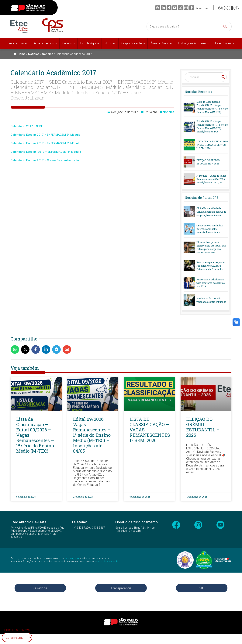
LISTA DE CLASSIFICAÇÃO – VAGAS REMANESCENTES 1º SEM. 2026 (212, 145)
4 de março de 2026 (197, 497)
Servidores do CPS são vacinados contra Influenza (211, 300)
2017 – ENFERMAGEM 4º (54, 152)
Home (19, 54)
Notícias (110, 43)
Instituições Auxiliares (192, 43)
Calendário (18, 143)
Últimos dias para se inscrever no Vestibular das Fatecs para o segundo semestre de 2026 (211, 247)
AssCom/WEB (72, 559)
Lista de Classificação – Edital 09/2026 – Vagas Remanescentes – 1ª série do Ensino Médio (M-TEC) (212, 107)
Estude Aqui (88, 43)
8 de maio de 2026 (26, 497)
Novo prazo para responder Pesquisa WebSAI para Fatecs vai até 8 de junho (211, 266)
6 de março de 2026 (140, 497)
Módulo (75, 143)
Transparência (121, 588)
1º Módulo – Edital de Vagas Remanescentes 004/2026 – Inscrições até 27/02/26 (212, 179)
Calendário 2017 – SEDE (27, 126)
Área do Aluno (160, 43)
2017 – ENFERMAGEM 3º (53, 143)
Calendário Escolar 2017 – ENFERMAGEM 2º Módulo (45, 135)
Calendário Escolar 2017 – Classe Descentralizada (45, 160)
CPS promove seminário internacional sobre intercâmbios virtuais (210, 229)
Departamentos (43, 43)
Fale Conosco (225, 43)
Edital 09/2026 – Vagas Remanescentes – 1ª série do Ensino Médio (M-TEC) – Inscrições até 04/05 (212, 126)
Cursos (67, 43)
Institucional (16, 43)
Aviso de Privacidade (108, 562)
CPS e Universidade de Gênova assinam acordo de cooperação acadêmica (211, 212)
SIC (202, 588)
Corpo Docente (132, 43)
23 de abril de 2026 (83, 497)
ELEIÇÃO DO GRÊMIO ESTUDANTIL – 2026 (208, 162)
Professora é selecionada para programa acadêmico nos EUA (211, 283)
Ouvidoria (40, 588)
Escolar (31, 143)
